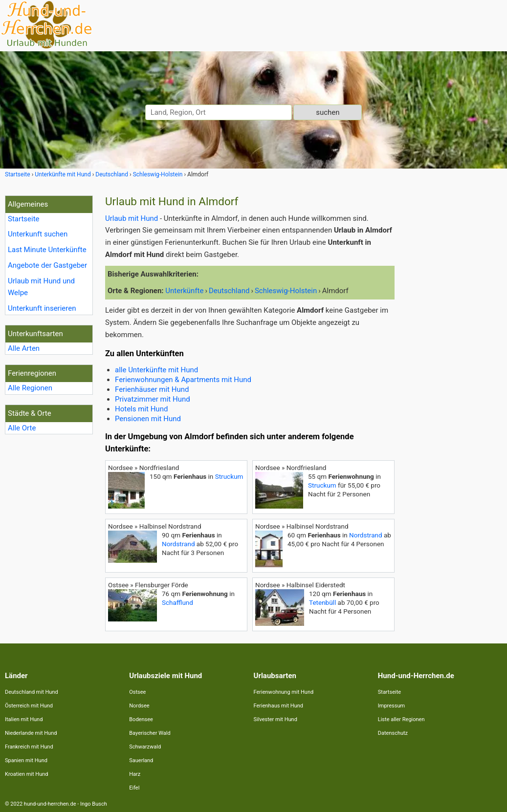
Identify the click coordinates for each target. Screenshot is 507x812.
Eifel (134, 788)
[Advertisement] (453, 342)
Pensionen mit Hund (148, 419)
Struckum (229, 476)
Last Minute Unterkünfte (47, 250)
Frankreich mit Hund (29, 747)
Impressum (391, 706)
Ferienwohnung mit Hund (284, 692)
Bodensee (141, 719)
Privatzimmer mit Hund (153, 399)
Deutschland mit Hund (32, 692)
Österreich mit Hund (29, 706)
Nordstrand (178, 544)
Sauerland (141, 760)
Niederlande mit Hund (31, 733)
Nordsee (139, 706)
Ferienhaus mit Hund (278, 706)
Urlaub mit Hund (132, 218)
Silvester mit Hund (276, 719)
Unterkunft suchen (38, 234)
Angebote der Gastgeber (47, 265)
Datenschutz (393, 733)
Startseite (24, 219)
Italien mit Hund (24, 719)
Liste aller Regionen (401, 719)
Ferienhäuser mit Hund (152, 389)
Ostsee (137, 692)
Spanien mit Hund (26, 760)
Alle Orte (22, 428)
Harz (135, 774)
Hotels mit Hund (141, 409)
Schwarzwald (145, 747)
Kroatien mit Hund (27, 774)
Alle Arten (24, 348)
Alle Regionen (30, 388)
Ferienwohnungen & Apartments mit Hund (183, 380)
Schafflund (177, 602)
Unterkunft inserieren (42, 308)
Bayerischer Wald (150, 733)
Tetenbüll (322, 602)
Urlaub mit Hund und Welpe (41, 287)
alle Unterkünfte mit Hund (156, 370)
